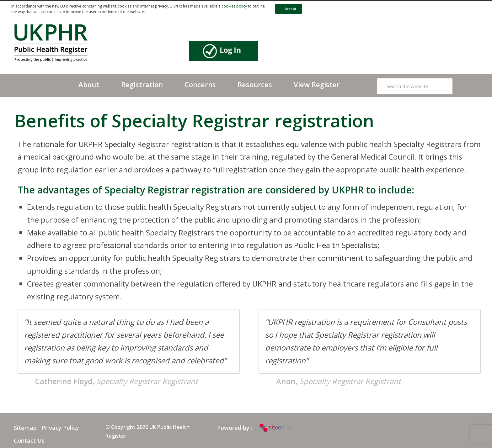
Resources (255, 84)
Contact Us (29, 440)
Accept (287, 9)
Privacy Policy (60, 428)
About (89, 84)
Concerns (200, 84)
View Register (317, 84)
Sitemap (25, 428)
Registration (142, 84)
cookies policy (234, 6)
